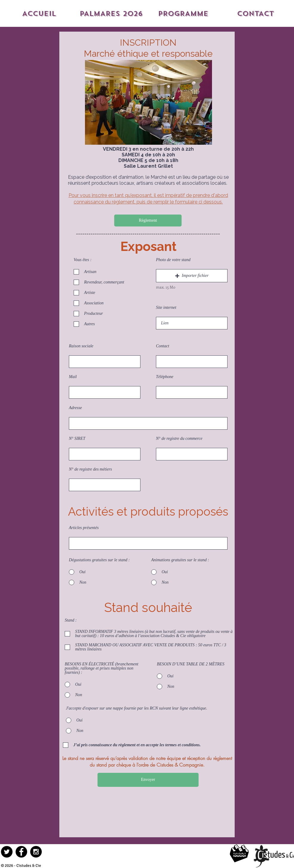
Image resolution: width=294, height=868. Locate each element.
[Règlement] (148, 221)
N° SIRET (77, 439)
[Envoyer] (148, 780)
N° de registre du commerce (179, 439)
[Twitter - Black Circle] (7, 852)
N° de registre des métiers (90, 469)
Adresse (75, 408)
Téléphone (165, 377)
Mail (73, 377)
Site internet (166, 308)
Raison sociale (81, 346)
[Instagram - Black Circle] (36, 852)
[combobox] (148, 423)
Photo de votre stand (173, 260)
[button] (192, 276)
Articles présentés (84, 528)
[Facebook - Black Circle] (21, 852)
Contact (163, 346)
